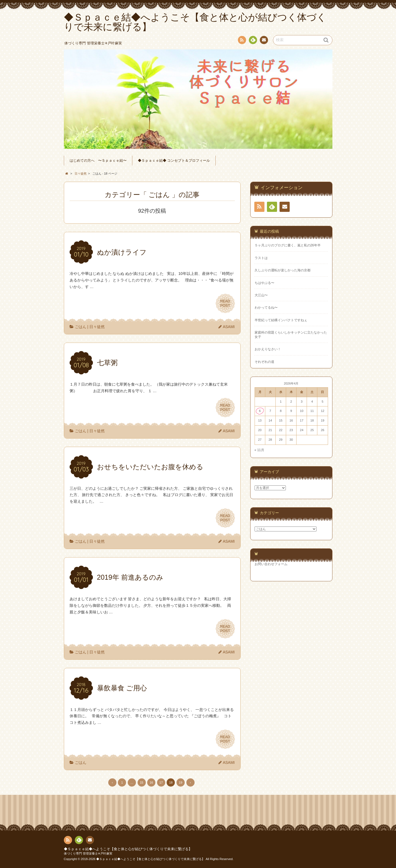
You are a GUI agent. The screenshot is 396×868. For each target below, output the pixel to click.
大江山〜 (261, 295)
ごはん (81, 327)
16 (151, 782)
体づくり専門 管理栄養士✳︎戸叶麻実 (88, 853)
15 (141, 782)
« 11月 (259, 450)
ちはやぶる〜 (264, 283)
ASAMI (229, 327)
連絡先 (264, 41)
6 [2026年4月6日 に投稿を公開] (260, 411)
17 (161, 782)
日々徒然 (97, 327)
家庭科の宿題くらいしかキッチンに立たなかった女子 (291, 335)
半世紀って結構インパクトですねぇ (281, 320)
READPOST (225, 303)
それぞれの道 (264, 362)
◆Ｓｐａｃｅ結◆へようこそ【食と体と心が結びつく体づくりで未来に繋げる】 (128, 849)
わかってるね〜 (266, 308)
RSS (241, 41)
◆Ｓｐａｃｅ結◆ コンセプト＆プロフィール (174, 161)
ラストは (261, 258)
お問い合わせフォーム (271, 564)
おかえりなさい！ (268, 349)
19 (181, 782)
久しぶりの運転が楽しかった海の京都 (283, 270)
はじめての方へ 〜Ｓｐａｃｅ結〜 (98, 161)
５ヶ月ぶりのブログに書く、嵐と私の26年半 (288, 245)
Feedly (253, 41)
